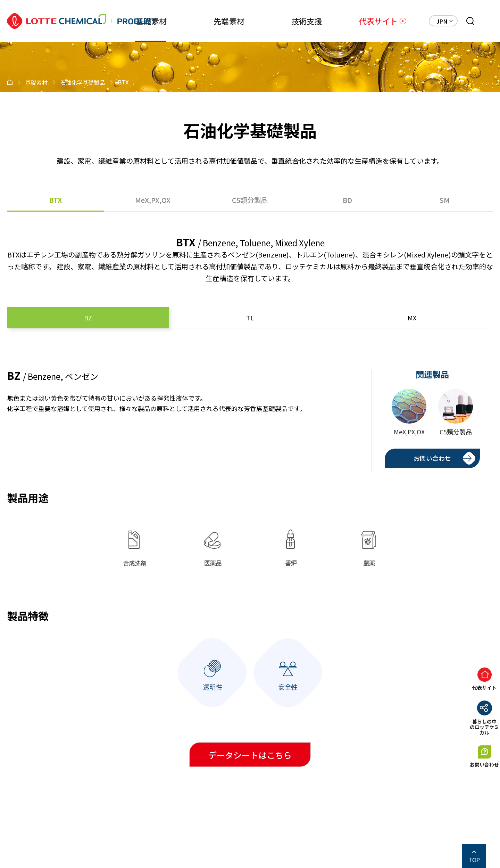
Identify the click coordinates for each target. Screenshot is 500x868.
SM (444, 200)
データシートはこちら (250, 755)
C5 (250, 200)
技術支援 (307, 21)
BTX (56, 200)
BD (347, 200)
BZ (88, 318)
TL (250, 318)
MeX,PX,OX (153, 200)
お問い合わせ (432, 458)
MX (412, 318)
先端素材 (229, 21)
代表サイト (378, 21)
